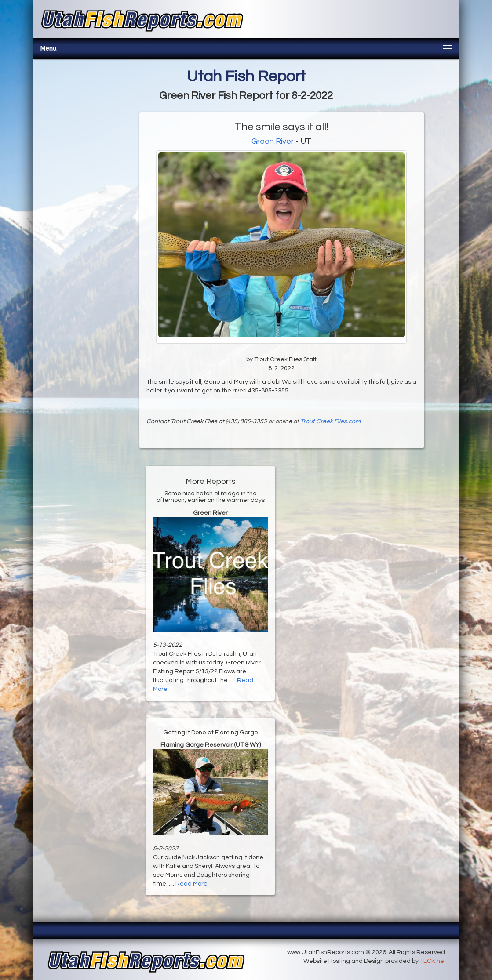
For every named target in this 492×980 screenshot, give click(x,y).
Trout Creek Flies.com (330, 421)
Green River (273, 141)
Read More (191, 884)
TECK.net (433, 961)
